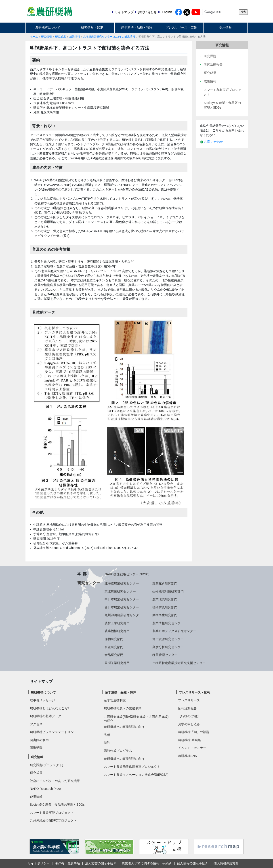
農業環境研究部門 (165, 599)
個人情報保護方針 (226, 863)
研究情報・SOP (92, 27)
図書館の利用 (39, 740)
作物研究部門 (114, 639)
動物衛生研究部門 (165, 615)
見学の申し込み (189, 724)
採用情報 (225, 27)
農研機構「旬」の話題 (194, 732)
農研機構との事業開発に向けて (126, 727)
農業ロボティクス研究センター (174, 631)
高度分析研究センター (168, 647)
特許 (107, 743)
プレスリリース (189, 700)
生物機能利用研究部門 (168, 591)
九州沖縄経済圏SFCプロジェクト (53, 820)
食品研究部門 (114, 655)
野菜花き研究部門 (165, 583)
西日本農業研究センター (122, 607)
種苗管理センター (165, 655)
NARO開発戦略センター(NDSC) (127, 574)
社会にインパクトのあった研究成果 (55, 781)
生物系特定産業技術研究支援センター (179, 663)
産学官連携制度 (115, 700)
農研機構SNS (187, 756)
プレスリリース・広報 (181, 27)
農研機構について (48, 27)
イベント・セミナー (192, 748)
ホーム (34, 37)
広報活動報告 (187, 708)
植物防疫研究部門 (165, 607)
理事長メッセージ (42, 700)
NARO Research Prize (45, 789)
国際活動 (36, 748)
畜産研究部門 (114, 647)
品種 (107, 735)
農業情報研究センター (168, 623)
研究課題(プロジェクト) (47, 765)
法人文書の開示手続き (101, 863)
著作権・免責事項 (67, 863)
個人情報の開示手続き (193, 863)
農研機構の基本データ (46, 716)
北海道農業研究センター (122, 583)
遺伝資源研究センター (168, 639)
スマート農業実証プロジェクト (52, 813)
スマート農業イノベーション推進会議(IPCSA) (136, 775)
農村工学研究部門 (117, 623)
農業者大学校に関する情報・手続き (147, 863)
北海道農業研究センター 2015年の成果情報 (109, 37)
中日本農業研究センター (122, 599)
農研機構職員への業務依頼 (123, 708)
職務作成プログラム (118, 751)
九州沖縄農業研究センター (123, 615)
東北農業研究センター (120, 591)
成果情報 (75, 37)
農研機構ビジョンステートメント (53, 732)
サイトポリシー (39, 863)
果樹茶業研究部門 (117, 663)
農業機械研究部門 (117, 631)
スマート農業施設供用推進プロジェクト (132, 767)
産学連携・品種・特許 (137, 27)
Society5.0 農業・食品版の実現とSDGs (57, 805)
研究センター (89, 583)
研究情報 (46, 37)
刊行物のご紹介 (189, 716)
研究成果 (61, 37)
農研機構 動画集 (189, 740)
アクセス (36, 724)
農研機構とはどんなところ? (50, 708)
